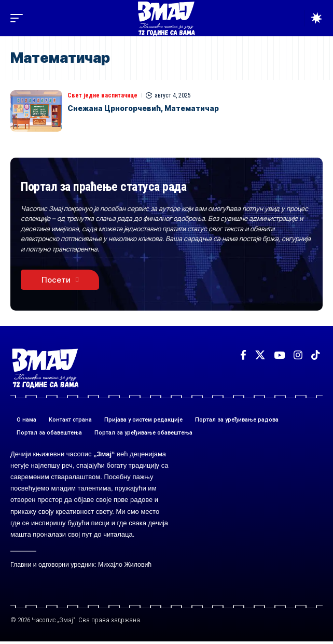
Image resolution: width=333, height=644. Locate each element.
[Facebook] (243, 355)
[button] (19, 18)
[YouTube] (279, 355)
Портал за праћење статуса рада (103, 187)
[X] (260, 355)
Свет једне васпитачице (102, 95)
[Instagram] (298, 355)
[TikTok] (316, 355)
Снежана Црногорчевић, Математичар (143, 108)
